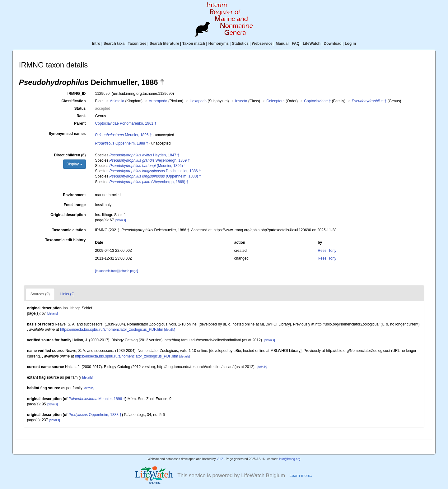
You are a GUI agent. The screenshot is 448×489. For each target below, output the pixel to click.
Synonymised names (67, 134)
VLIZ (220, 459)
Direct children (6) (70, 155)
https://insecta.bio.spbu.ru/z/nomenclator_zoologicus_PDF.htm (112, 330)
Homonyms (219, 44)
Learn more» (301, 475)
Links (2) (68, 294)
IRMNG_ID (77, 94)
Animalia (117, 101)
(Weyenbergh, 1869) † (149, 182)
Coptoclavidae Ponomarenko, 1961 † (126, 123)
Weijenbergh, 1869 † (150, 160)
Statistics (240, 44)
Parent (80, 123)
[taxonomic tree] (106, 271)
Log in (350, 44)
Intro (96, 44)
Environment (74, 195)
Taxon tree (137, 44)
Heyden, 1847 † (145, 155)
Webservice (262, 44)
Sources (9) (40, 294)
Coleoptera (275, 101)
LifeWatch (312, 44)
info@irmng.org (290, 459)
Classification (73, 101)
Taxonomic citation (69, 230)
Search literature (164, 44)
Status (80, 108)
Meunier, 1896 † (124, 135)
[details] (121, 220)
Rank (81, 116)
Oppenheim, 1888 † (122, 143)
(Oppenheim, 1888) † (155, 176)
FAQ (296, 44)
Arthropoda (158, 101)
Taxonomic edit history (65, 240)
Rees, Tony (327, 251)
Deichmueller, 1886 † (155, 171)
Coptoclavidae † (317, 101)
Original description (68, 215)
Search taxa (114, 44)
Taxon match (194, 44)
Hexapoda (198, 101)
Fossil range (75, 205)
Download (333, 44)
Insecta (241, 101)
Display (75, 164)
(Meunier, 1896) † (148, 166)
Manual (282, 44)
